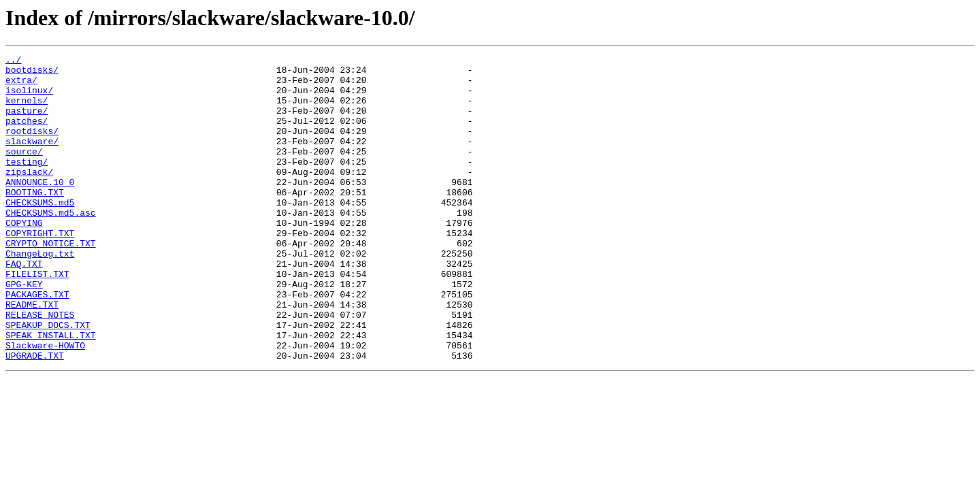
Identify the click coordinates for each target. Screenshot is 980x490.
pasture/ (27, 122)
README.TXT (32, 355)
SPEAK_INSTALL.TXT (51, 392)
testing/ (27, 184)
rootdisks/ (32, 147)
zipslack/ (29, 196)
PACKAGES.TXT (37, 343)
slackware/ (32, 159)
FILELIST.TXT (37, 318)
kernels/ (27, 110)
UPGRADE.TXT (35, 416)
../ (13, 61)
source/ (24, 171)
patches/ (27, 135)
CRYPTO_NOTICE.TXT (51, 282)
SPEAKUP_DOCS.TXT (48, 380)
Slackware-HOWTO (45, 404)
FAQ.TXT (24, 306)
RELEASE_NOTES (40, 367)
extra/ (21, 86)
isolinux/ (29, 98)
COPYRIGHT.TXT (40, 269)
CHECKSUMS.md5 (40, 233)
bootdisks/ (32, 73)
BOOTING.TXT (35, 220)
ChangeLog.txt (40, 294)
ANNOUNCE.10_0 (40, 208)
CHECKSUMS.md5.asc (51, 245)
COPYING (24, 257)
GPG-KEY (24, 331)
